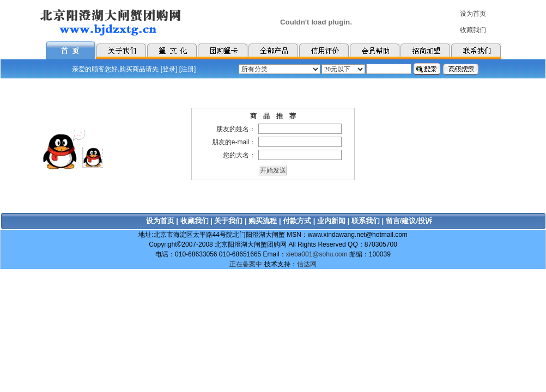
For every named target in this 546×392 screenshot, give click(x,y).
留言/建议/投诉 (409, 221)
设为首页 (160, 221)
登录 (169, 69)
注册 (187, 69)
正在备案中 (246, 264)
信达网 (307, 264)
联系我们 (366, 221)
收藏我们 (195, 221)
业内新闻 (331, 221)
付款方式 (297, 221)
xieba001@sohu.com (317, 254)
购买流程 (263, 221)
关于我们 (228, 221)
